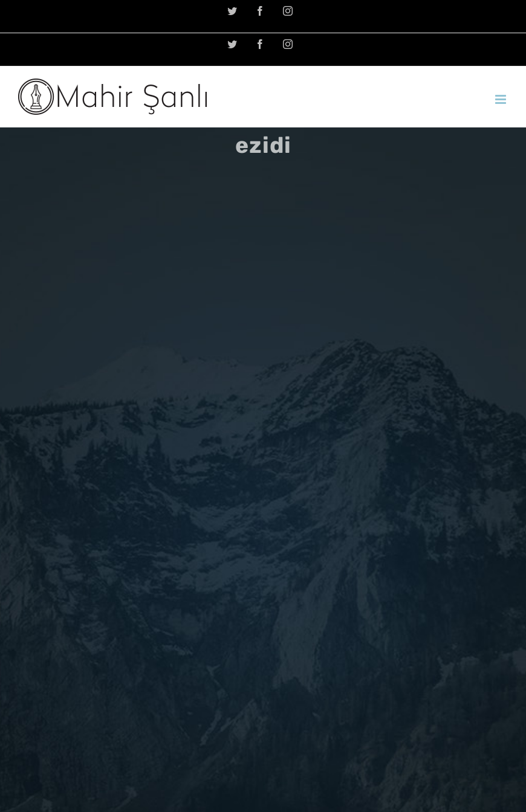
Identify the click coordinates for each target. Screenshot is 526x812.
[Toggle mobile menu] (502, 99)
